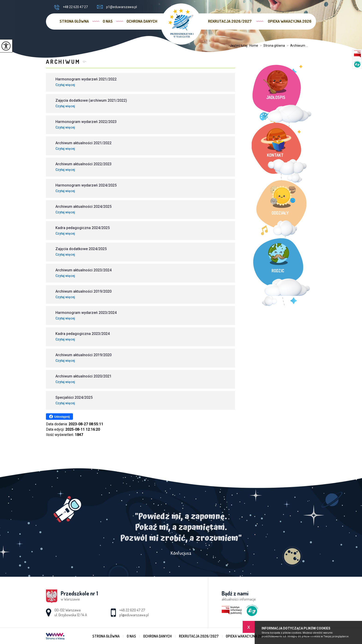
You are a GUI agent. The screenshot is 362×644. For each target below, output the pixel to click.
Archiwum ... (296, 46)
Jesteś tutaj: (240, 46)
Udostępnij (59, 417)
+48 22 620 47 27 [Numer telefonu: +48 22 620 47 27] (132, 610)
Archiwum (63, 62)
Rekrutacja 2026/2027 (230, 21)
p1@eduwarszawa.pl (117, 7)
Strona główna (74, 21)
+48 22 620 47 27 (71, 7)
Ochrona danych (142, 21)
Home (254, 46)
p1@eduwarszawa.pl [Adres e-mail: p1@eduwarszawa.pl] (134, 615)
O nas (108, 21)
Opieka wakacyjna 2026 (290, 21)
